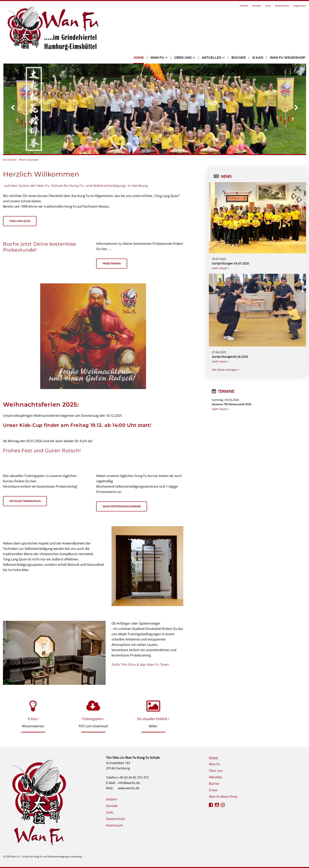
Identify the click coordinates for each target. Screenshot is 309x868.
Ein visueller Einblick (153, 719)
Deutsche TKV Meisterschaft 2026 (231, 404)
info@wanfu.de (129, 783)
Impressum (300, 6)
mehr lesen (220, 268)
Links (268, 6)
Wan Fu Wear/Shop (288, 58)
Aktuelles (211, 58)
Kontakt (257, 6)
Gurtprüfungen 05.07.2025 (230, 263)
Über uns (183, 58)
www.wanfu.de (129, 788)
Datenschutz (282, 6)
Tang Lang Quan (20, 221)
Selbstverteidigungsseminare (122, 506)
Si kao (258, 58)
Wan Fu (157, 58)
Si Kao (33, 719)
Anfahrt (244, 6)
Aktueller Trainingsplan (25, 501)
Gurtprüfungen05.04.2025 (230, 357)
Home (139, 58)
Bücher (239, 58)
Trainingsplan (93, 719)
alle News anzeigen (226, 370)
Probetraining (112, 264)
